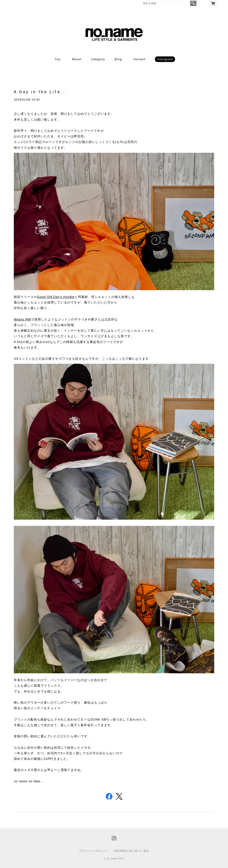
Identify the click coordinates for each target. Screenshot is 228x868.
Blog (118, 59)
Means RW (22, 319)
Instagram (165, 59)
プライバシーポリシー (93, 851)
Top (58, 59)
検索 (193, 3)
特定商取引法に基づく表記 (132, 851)
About (77, 59)
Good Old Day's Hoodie (56, 297)
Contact (139, 59)
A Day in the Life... (40, 92)
